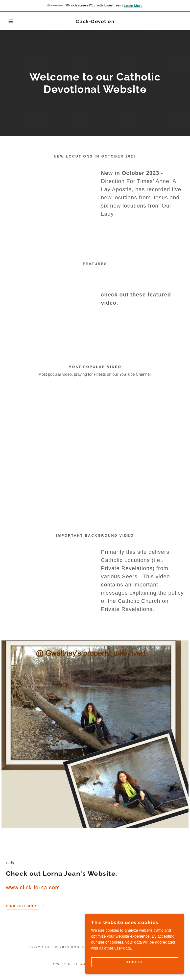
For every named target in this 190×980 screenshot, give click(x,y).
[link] (95, 22)
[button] (10, 21)
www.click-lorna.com (33, 887)
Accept (134, 962)
